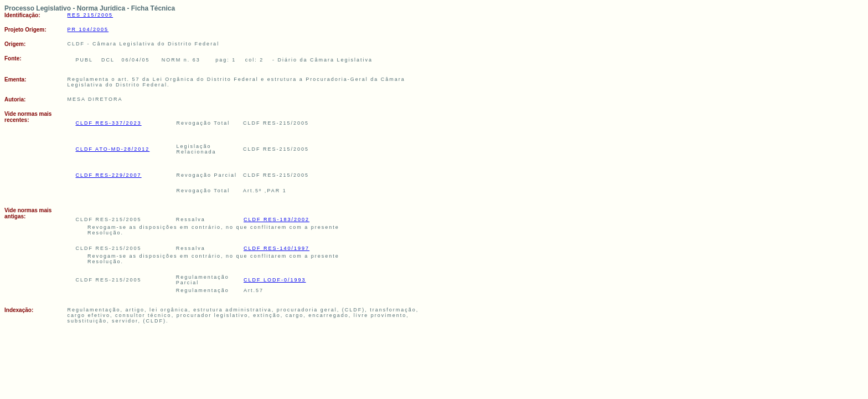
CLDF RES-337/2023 (109, 123)
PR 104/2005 (88, 29)
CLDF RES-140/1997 (277, 248)
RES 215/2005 (91, 15)
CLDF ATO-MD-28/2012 (113, 149)
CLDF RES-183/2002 (277, 219)
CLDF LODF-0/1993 (275, 280)
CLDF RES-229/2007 (109, 175)
